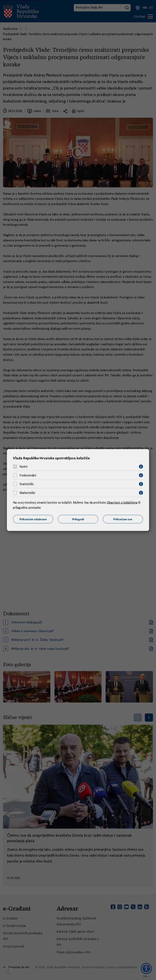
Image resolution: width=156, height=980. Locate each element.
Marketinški (27, 493)
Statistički (27, 484)
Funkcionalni (28, 475)
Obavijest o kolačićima (122, 502)
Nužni (23, 467)
